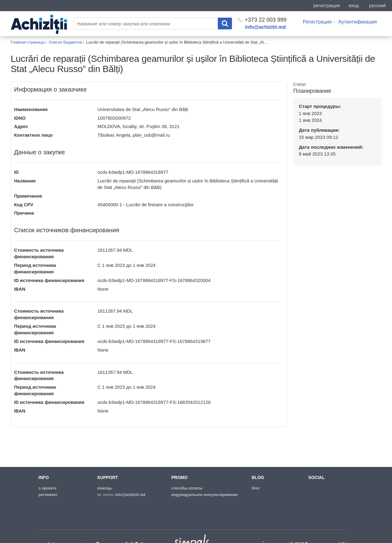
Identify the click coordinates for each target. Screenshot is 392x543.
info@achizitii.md (265, 27)
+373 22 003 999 (262, 20)
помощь (105, 488)
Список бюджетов (65, 42)
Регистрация (317, 22)
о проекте (48, 488)
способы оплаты (187, 488)
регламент (48, 495)
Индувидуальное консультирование (205, 495)
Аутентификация (358, 22)
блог (256, 488)
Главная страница (28, 42)
